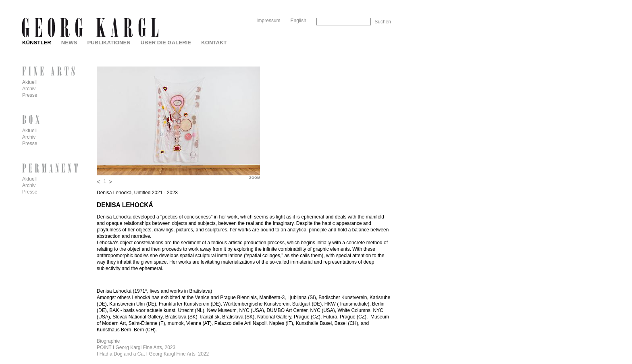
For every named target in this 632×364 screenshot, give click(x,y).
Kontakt (214, 43)
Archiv (29, 89)
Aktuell (29, 82)
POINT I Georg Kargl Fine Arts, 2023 (136, 347)
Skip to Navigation (375, 3)
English (298, 21)
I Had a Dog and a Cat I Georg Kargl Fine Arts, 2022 (153, 354)
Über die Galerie (166, 43)
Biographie (108, 341)
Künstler (37, 43)
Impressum (268, 21)
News (69, 43)
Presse (30, 95)
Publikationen (109, 43)
